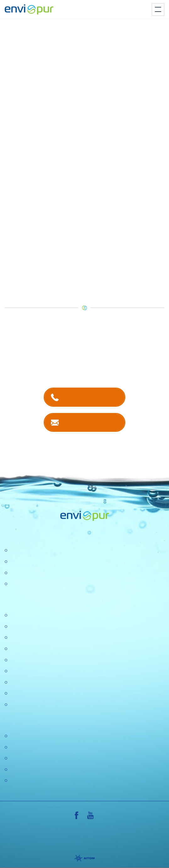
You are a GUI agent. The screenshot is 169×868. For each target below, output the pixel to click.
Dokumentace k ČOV (33, 758)
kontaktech (67, 355)
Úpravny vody (25, 562)
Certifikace (21, 736)
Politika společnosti (31, 649)
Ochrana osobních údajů (37, 671)
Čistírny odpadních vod (35, 550)
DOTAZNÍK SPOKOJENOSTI (42, 693)
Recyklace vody (27, 573)
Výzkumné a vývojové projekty (43, 660)
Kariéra (18, 627)
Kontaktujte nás (90, 422)
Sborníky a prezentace (35, 770)
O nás (16, 615)
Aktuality (19, 683)
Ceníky (17, 747)
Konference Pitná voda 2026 (41, 705)
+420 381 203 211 (91, 397)
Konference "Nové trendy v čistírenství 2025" (59, 638)
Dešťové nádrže (27, 584)
